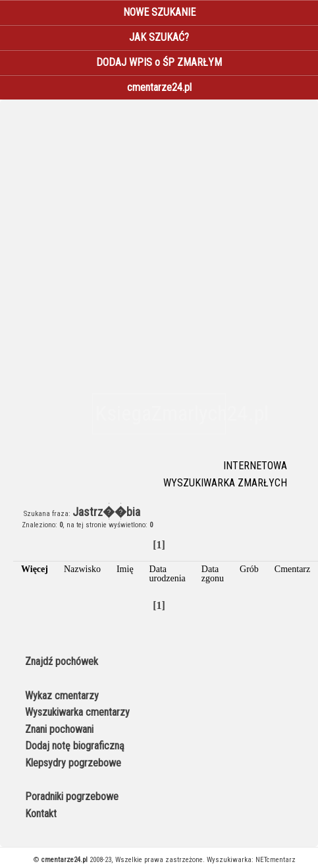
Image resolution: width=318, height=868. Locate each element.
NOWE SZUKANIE (159, 12)
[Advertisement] (123, 243)
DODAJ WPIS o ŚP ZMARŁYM (159, 62)
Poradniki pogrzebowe (72, 796)
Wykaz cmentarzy (62, 696)
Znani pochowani (59, 729)
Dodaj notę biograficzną (75, 746)
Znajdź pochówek (62, 661)
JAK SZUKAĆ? (159, 37)
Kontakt (41, 814)
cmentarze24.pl (159, 87)
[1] (159, 545)
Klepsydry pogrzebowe (73, 763)
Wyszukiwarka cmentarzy (77, 712)
